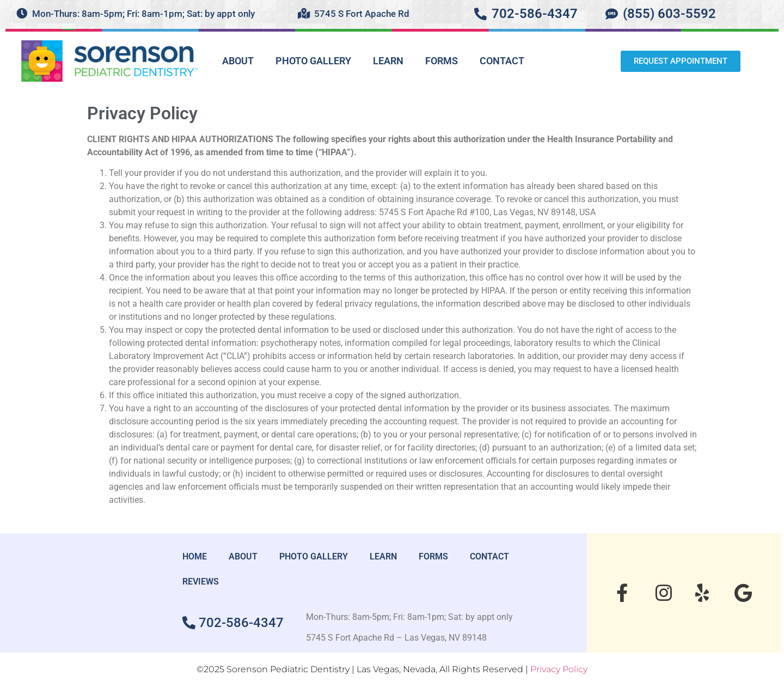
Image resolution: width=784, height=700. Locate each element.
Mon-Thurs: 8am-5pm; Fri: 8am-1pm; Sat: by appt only (143, 14)
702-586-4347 (535, 14)
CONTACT (502, 61)
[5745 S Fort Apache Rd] (304, 14)
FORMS (442, 61)
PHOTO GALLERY (313, 61)
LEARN (388, 61)
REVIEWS (201, 582)
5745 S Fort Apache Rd (362, 14)
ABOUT (238, 61)
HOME (195, 556)
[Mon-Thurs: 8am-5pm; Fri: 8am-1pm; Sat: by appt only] (22, 14)
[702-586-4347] (480, 14)
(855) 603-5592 (669, 14)
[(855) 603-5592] (612, 14)
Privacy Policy (559, 669)
